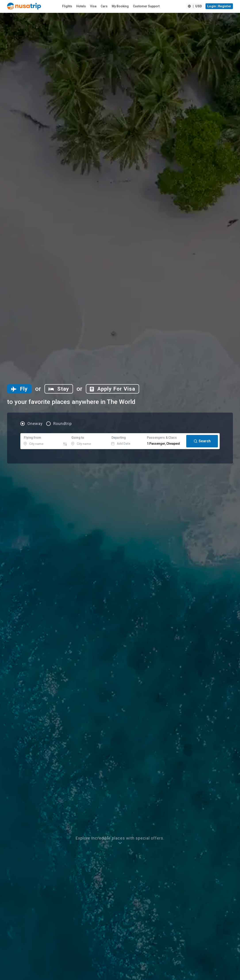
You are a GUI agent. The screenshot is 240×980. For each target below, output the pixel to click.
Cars (104, 6)
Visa (93, 6)
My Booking (120, 6)
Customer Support (146, 6)
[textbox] (41, 441)
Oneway (35, 424)
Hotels (81, 6)
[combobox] (41, 441)
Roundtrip (63, 424)
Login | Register (219, 6)
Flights (67, 6)
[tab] (19, 389)
